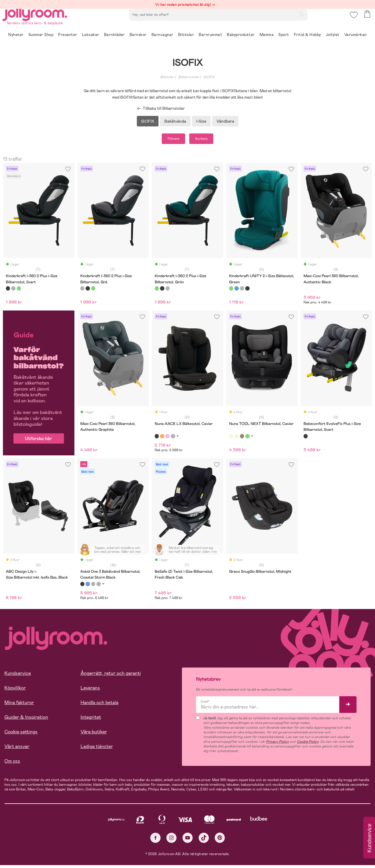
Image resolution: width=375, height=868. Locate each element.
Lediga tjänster (97, 749)
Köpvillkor (15, 691)
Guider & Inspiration (26, 720)
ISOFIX (209, 77)
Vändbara (225, 121)
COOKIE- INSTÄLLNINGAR (112, 848)
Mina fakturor (19, 705)
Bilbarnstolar (189, 77)
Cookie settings (21, 735)
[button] (352, 22)
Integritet (91, 720)
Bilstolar (167, 77)
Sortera (209, 140)
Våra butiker (94, 735)
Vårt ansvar (17, 749)
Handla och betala (99, 705)
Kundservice (18, 676)
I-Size (201, 121)
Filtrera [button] (166, 140)
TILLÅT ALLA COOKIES (45, 848)
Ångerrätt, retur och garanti (111, 676)
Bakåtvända (175, 121)
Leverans (90, 691)
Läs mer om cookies (31, 830)
